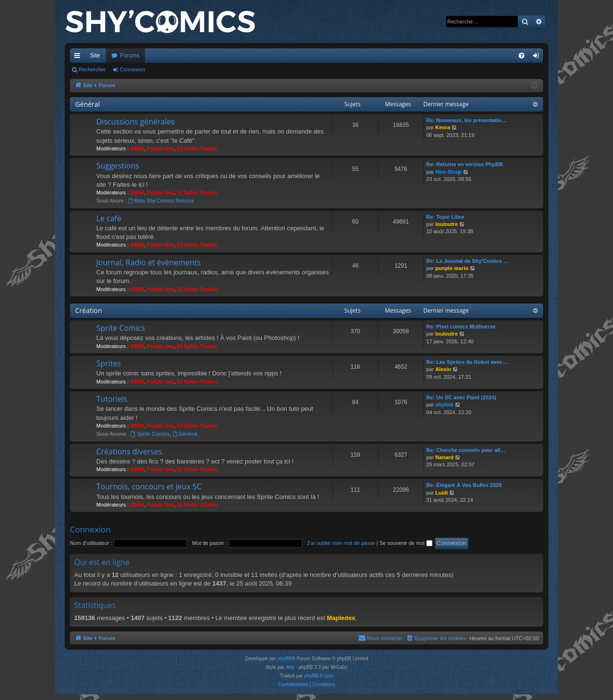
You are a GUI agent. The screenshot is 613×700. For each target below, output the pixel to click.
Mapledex (341, 618)
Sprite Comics (121, 328)
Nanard (444, 457)
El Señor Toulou (197, 148)
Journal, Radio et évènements (148, 262)
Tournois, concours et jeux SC (149, 486)
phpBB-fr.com (319, 676)
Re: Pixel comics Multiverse (461, 327)
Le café (109, 218)
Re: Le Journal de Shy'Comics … (467, 261)
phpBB (284, 659)
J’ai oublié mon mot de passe (341, 543)
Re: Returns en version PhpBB (465, 164)
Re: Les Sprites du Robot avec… (467, 362)
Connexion (132, 69)
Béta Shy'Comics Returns (161, 201)
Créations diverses (129, 452)
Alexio (443, 369)
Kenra (443, 127)
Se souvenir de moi (406, 543)
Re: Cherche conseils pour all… (466, 450)
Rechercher (92, 69)
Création (89, 310)
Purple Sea (161, 148)
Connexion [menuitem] (538, 57)
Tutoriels (112, 399)
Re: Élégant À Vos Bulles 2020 (464, 485)
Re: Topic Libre (445, 217)
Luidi (442, 493)
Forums (130, 56)
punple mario (452, 268)
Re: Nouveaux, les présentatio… (466, 120)
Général (88, 104)
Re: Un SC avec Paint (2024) (461, 397)
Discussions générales (136, 122)
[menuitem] (522, 56)
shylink (444, 405)
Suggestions (118, 166)
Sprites (108, 363)
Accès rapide (79, 57)
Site (95, 56)
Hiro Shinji (448, 172)
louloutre (447, 224)
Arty (290, 667)
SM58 (137, 148)
